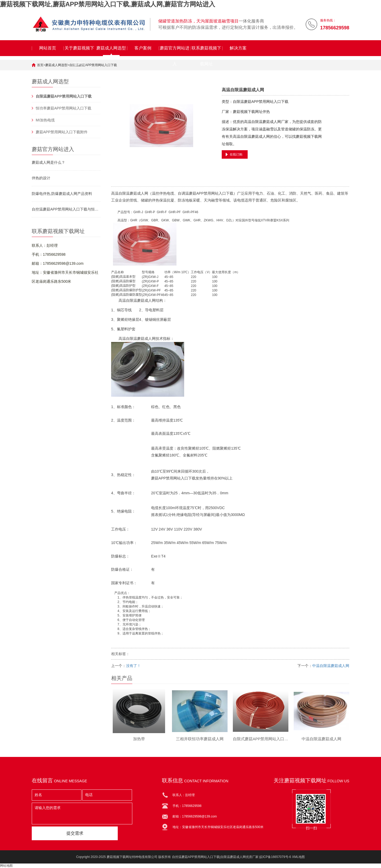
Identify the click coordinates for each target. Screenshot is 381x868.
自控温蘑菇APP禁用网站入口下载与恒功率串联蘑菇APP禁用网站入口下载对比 (66, 209)
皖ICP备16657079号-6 (275, 857)
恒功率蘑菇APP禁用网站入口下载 (63, 108)
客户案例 (143, 48)
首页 (40, 65)
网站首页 (48, 48)
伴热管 (127, 597)
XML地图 (299, 857)
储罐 (144, 200)
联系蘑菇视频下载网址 (206, 51)
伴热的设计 (41, 178)
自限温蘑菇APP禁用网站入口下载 (93, 65)
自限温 (124, 193)
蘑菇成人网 (139, 193)
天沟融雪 (211, 200)
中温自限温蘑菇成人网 (331, 666)
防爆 (129, 281)
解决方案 (238, 48)
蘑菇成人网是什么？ (48, 162)
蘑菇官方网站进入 (175, 51)
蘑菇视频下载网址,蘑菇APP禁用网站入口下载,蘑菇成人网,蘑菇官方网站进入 (108, 4)
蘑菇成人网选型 (111, 48)
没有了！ (133, 666)
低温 (201, 493)
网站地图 (6, 866)
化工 (282, 193)
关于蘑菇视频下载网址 (79, 51)
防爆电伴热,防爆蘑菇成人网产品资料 (62, 194)
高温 (115, 193)
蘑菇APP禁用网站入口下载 (211, 193)
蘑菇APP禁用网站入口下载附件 (62, 132)
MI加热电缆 (45, 120)
